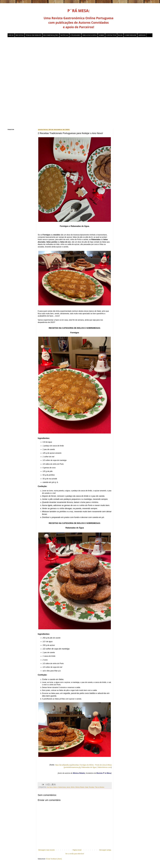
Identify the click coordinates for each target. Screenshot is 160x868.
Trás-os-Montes (100, 787)
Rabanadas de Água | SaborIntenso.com (96, 767)
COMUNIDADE (130, 35)
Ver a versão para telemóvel (75, 854)
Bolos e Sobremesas (60, 787)
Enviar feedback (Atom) (54, 859)
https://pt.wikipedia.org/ (63, 765)
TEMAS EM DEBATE (33, 35)
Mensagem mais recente (46, 850)
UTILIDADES (75, 35)
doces (68, 787)
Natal (87, 787)
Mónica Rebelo (79, 773)
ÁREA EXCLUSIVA (90, 35)
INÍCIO (11, 35)
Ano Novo (50, 787)
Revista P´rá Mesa (104, 773)
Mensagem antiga (105, 850)
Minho (73, 787)
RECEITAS (20, 35)
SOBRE (101, 35)
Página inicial (77, 850)
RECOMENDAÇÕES (51, 35)
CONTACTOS (111, 35)
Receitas (92, 787)
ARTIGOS (142, 35)
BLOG (120, 35)
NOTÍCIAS (64, 35)
